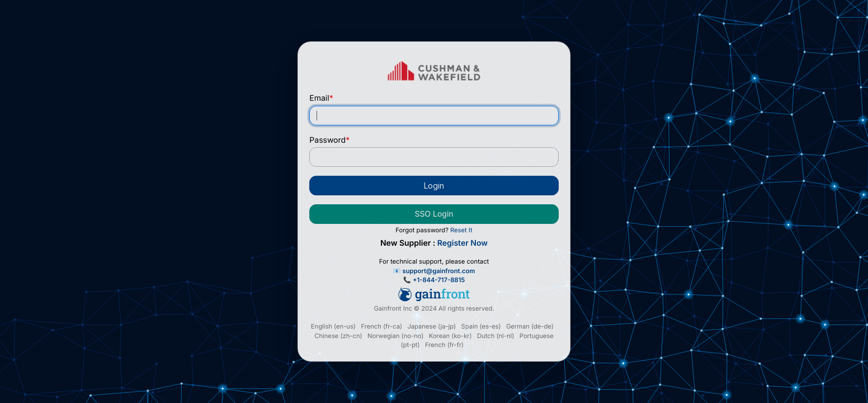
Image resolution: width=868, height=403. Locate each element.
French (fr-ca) (381, 326)
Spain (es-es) (481, 326)
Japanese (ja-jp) (431, 326)
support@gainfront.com (439, 271)
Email (321, 98)
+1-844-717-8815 (439, 280)
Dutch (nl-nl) (496, 336)
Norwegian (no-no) (395, 336)
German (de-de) (530, 326)
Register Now (463, 243)
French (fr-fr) (444, 345)
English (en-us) (333, 326)
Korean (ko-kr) (450, 336)
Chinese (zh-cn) (338, 336)
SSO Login (434, 214)
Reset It (461, 230)
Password (329, 140)
